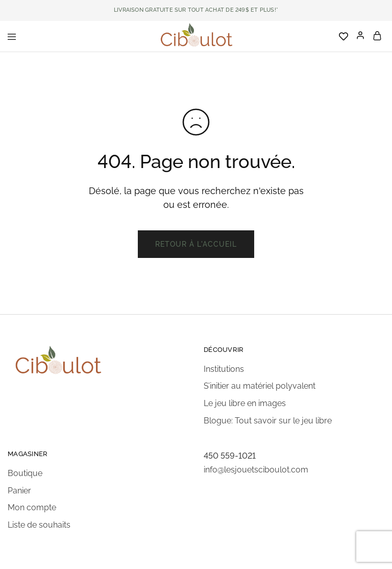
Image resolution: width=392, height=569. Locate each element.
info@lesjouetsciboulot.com (256, 470)
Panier (19, 491)
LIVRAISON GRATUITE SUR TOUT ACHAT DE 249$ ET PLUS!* (196, 10)
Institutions (224, 369)
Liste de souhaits (39, 525)
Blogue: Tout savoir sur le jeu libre (268, 421)
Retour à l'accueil (196, 244)
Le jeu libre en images (245, 403)
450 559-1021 (230, 456)
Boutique (25, 473)
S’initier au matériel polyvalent (260, 386)
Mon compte (32, 507)
